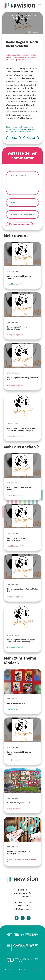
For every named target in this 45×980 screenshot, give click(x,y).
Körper (15, 127)
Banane (28, 131)
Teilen (14, 138)
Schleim (9, 127)
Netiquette (23, 970)
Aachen (33, 55)
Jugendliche (29, 127)
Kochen (15, 131)
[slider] (22, 23)
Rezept (9, 131)
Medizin (16, 129)
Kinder (21, 127)
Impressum (38, 970)
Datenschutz (8, 970)
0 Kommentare (22, 60)
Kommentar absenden (19, 224)
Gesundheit (24, 129)
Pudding (22, 131)
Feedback (31, 138)
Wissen (32, 129)
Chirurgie (9, 129)
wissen (13, 105)
